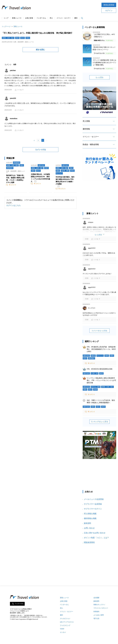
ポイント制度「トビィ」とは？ (96, 538)
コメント (13, 185)
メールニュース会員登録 (94, 499)
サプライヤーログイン (93, 509)
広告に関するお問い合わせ (95, 533)
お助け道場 (29, 18)
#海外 (22, 165)
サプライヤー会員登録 (93, 504)
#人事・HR (95, 373)
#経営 (101, 373)
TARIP (62, 629)
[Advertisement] (99, 197)
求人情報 (86, 121)
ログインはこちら (14, 205)
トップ (6, 18)
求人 (51, 18)
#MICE (93, 356)
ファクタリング (65, 625)
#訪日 (23, 38)
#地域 (95, 390)
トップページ (6, 26)
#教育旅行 (10, 168)
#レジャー (59, 173)
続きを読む (40, 50)
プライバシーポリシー (101, 608)
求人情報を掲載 (90, 514)
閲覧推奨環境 (89, 542)
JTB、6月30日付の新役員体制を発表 (100, 369)
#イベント (100, 356)
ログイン (109, 10)
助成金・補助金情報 (91, 144)
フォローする (19, 604)
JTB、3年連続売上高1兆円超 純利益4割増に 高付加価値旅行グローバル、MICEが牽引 (101, 349)
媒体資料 (87, 523)
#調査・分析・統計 (8, 38)
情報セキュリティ (99, 605)
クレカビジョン (65, 618)
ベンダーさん (41, 18)
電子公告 (96, 618)
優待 (76, 18)
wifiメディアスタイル (67, 622)
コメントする (40, 150)
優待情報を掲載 (90, 518)
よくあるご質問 (99, 615)
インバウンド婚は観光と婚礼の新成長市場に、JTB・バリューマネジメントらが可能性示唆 (101, 380)
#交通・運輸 (65, 171)
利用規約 (96, 612)
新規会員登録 (109, 5)
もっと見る (99, 77)
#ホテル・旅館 (96, 387)
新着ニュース (17, 18)
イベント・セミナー (64, 18)
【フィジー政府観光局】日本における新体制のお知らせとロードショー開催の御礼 (104, 62)
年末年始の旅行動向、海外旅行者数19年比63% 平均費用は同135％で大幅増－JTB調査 (65, 180)
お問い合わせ (89, 528)
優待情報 (86, 129)
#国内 (17, 38)
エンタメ (63, 632)
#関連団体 (17, 163)
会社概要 (96, 598)
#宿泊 (28, 38)
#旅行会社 (41, 165)
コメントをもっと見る (99, 331)
